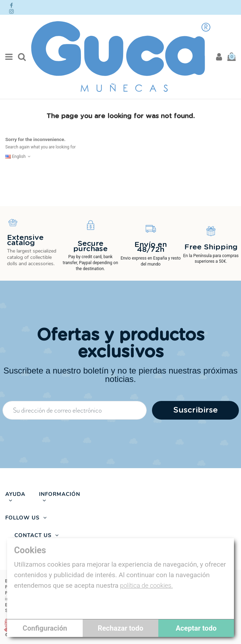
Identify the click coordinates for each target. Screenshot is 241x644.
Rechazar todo (120, 628)
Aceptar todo (196, 628)
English (19, 157)
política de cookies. (146, 585)
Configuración (45, 628)
